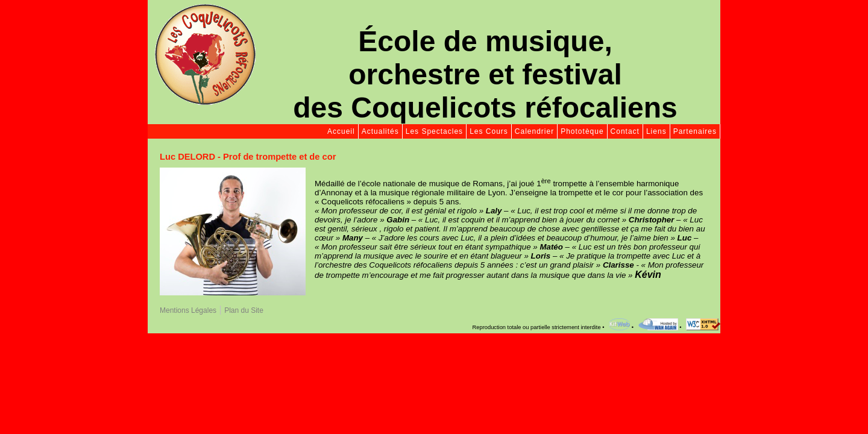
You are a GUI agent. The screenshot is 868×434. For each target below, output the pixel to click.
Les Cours (489, 131)
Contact (625, 131)
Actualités (380, 131)
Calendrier (534, 131)
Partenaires (695, 131)
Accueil (341, 131)
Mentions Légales (188, 310)
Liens (656, 131)
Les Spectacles (434, 131)
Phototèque (582, 131)
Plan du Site (244, 310)
